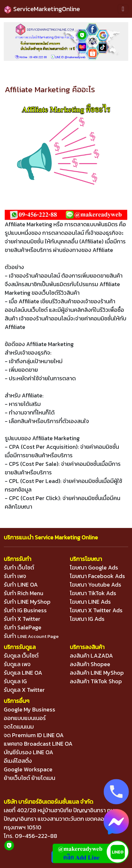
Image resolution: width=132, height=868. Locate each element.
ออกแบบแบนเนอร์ (25, 718)
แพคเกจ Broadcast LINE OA (38, 744)
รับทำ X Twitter (22, 619)
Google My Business (30, 709)
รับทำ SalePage (23, 627)
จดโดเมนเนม (19, 727)
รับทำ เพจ (15, 576)
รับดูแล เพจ (17, 664)
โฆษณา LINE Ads (90, 602)
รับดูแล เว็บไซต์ (21, 656)
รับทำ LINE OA (21, 585)
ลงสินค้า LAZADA (91, 656)
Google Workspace (28, 769)
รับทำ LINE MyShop (27, 602)
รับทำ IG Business (25, 610)
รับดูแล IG (15, 681)
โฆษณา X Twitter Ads (96, 610)
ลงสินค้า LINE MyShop (97, 673)
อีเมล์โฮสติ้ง (18, 761)
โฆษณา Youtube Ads (96, 585)
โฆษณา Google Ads (94, 567)
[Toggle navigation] (123, 9)
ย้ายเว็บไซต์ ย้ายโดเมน (30, 778)
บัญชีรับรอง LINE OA (29, 752)
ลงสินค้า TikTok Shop (96, 681)
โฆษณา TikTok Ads (93, 593)
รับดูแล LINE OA (23, 673)
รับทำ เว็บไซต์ (19, 567)
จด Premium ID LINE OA (34, 735)
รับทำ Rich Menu (24, 593)
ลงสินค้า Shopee (90, 664)
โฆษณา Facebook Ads (97, 576)
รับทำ (31, 636)
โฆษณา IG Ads (87, 619)
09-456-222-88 (36, 836)
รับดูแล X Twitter (24, 690)
